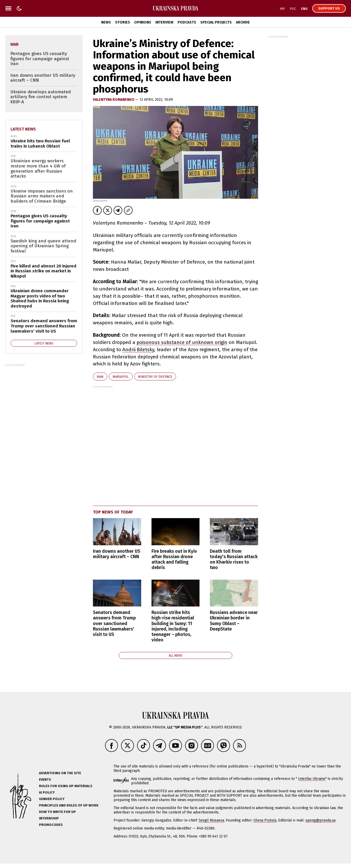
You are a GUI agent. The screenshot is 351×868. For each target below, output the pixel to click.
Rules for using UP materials (66, 786)
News (106, 22)
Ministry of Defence (155, 377)
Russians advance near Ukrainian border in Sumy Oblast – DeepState (234, 621)
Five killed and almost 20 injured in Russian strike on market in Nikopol (43, 271)
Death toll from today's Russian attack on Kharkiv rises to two (234, 559)
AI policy (47, 792)
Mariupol (121, 377)
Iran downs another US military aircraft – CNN (117, 554)
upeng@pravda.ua (320, 820)
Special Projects (216, 22)
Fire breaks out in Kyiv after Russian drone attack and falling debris (174, 559)
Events (45, 779)
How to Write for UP (57, 812)
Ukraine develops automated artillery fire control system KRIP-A (41, 97)
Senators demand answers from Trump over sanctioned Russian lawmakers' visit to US (114, 623)
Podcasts (187, 22)
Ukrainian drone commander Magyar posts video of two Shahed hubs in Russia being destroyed (40, 298)
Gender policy (52, 799)
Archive (243, 22)
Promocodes (51, 825)
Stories (123, 22)
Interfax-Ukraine (312, 779)
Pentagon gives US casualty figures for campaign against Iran (40, 59)
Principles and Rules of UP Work (69, 805)
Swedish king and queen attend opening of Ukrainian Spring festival (43, 246)
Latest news (23, 129)
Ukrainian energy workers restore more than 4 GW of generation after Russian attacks (38, 168)
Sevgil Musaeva (211, 820)
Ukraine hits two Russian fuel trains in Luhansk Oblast (40, 144)
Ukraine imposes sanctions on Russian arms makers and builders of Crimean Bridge (42, 196)
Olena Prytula (265, 820)
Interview (164, 22)
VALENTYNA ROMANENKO (114, 100)
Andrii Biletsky (138, 349)
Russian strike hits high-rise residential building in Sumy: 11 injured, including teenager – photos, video (173, 626)
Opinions (143, 22)
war (100, 377)
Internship (49, 818)
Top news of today (113, 512)
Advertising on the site (60, 773)
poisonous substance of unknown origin (182, 342)
